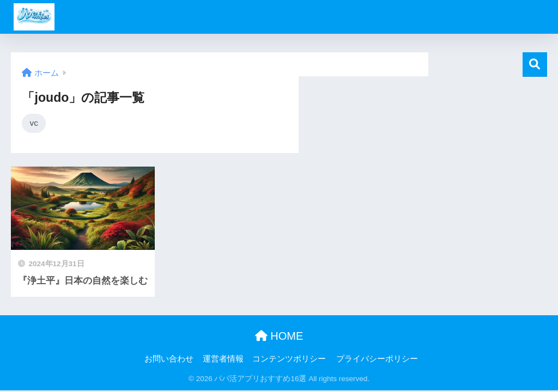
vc (34, 123)
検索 (535, 65)
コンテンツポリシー (289, 359)
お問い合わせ (169, 359)
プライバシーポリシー (377, 359)
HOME (279, 336)
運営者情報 (223, 359)
